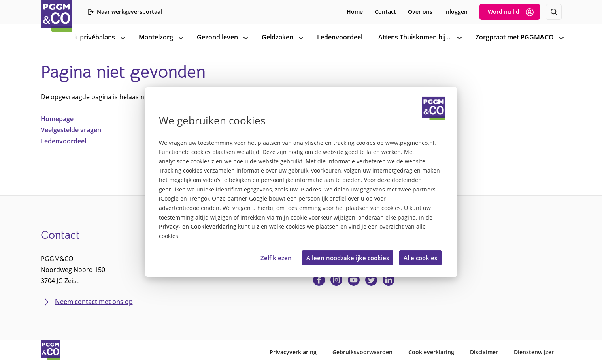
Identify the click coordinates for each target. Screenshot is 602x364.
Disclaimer (484, 352)
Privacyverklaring (293, 352)
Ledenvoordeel (63, 141)
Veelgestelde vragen (71, 130)
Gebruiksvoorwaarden (362, 352)
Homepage (57, 119)
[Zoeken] (554, 12)
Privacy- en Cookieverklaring (198, 227)
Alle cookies (420, 258)
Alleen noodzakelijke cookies (348, 258)
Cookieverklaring (431, 352)
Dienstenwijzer (534, 352)
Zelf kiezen (276, 258)
